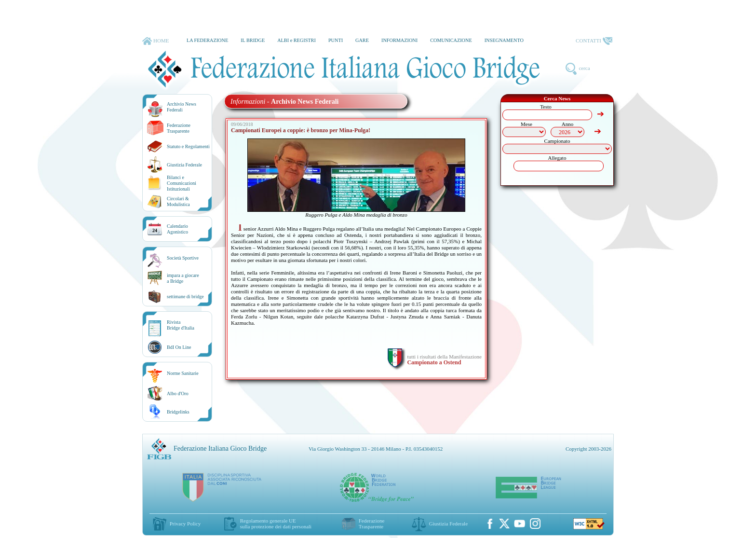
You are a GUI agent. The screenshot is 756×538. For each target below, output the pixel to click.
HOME (155, 41)
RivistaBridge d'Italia (181, 325)
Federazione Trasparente (179, 128)
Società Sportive (183, 258)
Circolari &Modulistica (178, 201)
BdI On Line (179, 347)
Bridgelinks (178, 412)
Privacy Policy (185, 524)
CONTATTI (594, 41)
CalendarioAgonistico (177, 229)
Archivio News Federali (182, 107)
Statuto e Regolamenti (188, 146)
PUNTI (336, 40)
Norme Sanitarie (183, 373)
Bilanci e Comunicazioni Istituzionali (182, 183)
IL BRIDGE (253, 40)
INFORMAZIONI (399, 40)
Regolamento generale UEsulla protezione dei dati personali (276, 524)
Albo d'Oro (178, 393)
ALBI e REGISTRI (297, 40)
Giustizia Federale (184, 165)
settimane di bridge (185, 297)
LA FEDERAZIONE (207, 40)
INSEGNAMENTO (504, 40)
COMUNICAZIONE (451, 40)
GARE (362, 40)
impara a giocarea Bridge (183, 278)
